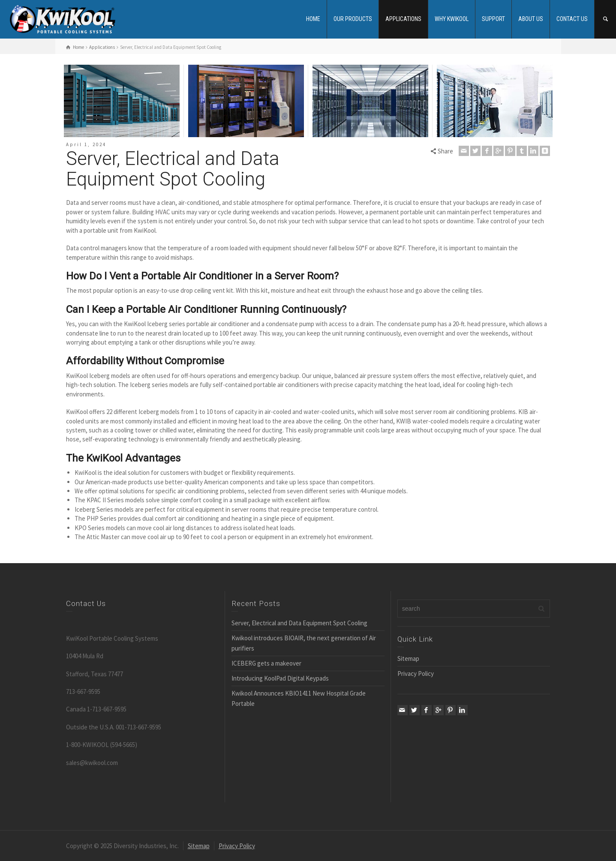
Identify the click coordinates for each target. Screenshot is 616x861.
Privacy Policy (416, 673)
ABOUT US (531, 19)
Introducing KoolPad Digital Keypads (280, 678)
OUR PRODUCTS (353, 19)
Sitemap (408, 658)
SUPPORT (493, 19)
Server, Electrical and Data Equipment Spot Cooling (299, 623)
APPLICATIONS (403, 19)
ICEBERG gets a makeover (266, 663)
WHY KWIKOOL (452, 19)
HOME (313, 19)
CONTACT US (572, 19)
